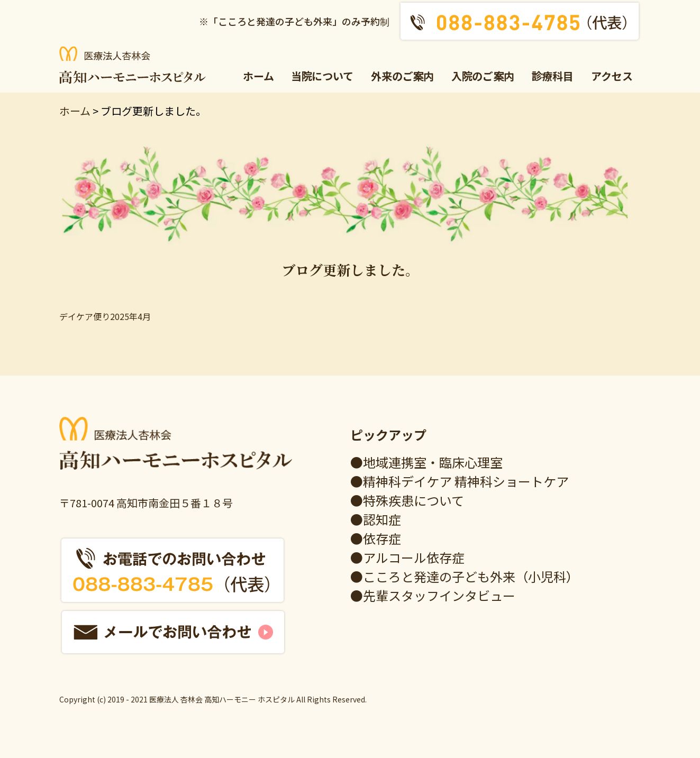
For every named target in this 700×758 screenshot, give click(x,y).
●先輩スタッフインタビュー (433, 595)
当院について (322, 76)
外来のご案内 (403, 76)
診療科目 (553, 76)
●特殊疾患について (407, 500)
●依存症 (376, 538)
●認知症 (376, 519)
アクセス (612, 76)
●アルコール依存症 (407, 557)
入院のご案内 (483, 76)
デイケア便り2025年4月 (105, 316)
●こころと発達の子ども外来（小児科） (465, 576)
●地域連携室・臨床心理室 (426, 462)
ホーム (258, 76)
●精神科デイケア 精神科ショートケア (460, 481)
